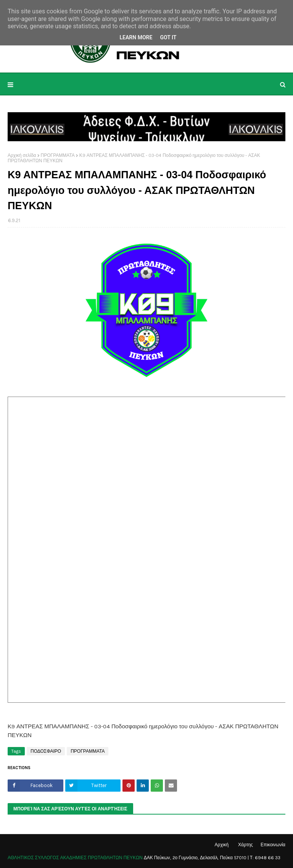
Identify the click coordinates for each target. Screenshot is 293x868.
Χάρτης (246, 845)
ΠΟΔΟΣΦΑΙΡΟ (46, 751)
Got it (168, 37)
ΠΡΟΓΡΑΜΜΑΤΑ (58, 155)
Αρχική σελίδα (22, 155)
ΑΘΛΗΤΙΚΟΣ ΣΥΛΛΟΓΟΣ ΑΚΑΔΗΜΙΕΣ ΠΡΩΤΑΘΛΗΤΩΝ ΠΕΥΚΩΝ (75, 858)
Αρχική (222, 845)
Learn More (136, 37)
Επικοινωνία (273, 845)
